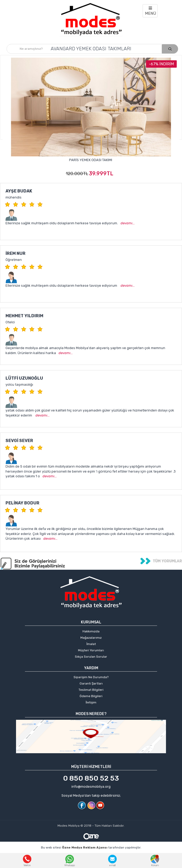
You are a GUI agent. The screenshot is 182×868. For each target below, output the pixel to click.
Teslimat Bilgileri (91, 690)
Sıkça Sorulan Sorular (91, 657)
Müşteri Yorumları (91, 650)
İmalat (91, 644)
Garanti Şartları (91, 683)
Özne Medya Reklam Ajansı (85, 847)
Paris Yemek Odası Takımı (91, 160)
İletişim (91, 702)
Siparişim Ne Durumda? (91, 677)
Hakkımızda (91, 631)
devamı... (128, 223)
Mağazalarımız (91, 638)
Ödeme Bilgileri (91, 696)
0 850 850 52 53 (91, 778)
